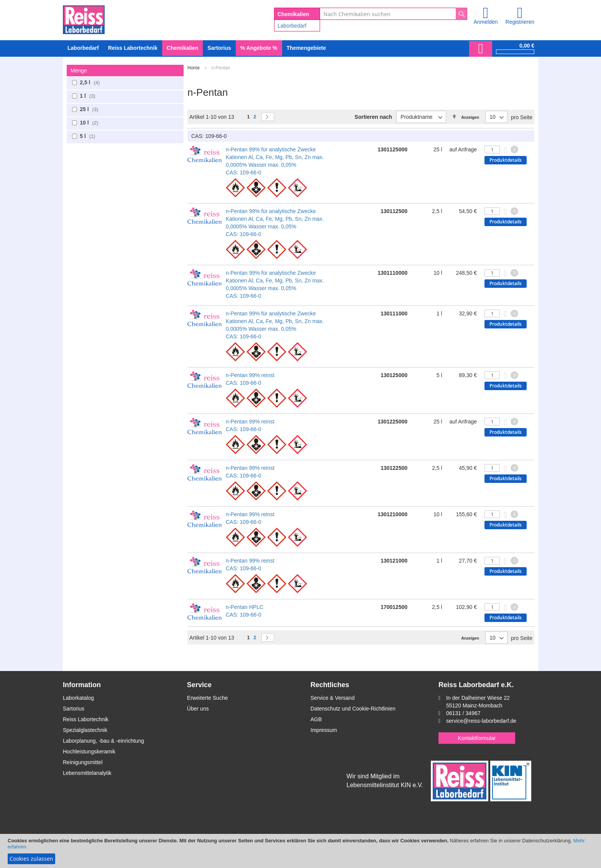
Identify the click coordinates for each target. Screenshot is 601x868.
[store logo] (84, 18)
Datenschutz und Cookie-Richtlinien (353, 709)
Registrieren (520, 22)
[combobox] (393, 14)
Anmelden (485, 22)
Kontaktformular (477, 738)
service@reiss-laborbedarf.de (481, 721)
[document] (300, 851)
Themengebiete (306, 48)
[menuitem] (83, 48)
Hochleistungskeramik (89, 752)
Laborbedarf (292, 26)
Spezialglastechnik (85, 730)
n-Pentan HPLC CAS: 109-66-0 (245, 611)
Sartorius (74, 709)
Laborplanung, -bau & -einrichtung (103, 741)
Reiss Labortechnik (86, 719)
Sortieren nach (373, 117)
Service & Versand (333, 698)
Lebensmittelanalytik (87, 773)
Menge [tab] (79, 71)
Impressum (324, 730)
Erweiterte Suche (208, 698)
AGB (316, 719)
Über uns (198, 709)
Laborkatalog (78, 698)
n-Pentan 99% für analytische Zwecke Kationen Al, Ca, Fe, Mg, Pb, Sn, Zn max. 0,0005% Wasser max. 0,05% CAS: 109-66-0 (275, 161)
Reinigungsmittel (83, 762)
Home (194, 68)
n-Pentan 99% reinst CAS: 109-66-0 (250, 379)
